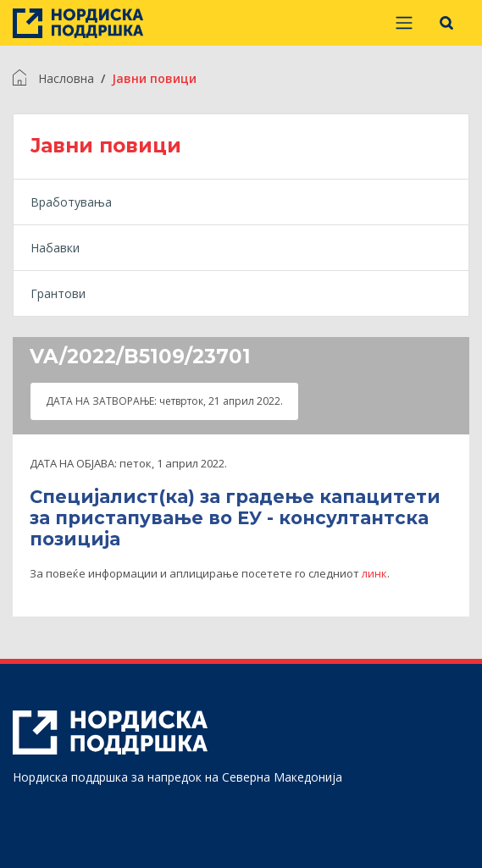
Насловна (66, 78)
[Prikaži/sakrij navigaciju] (404, 23)
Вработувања (71, 202)
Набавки (55, 248)
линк (374, 573)
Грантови (58, 293)
